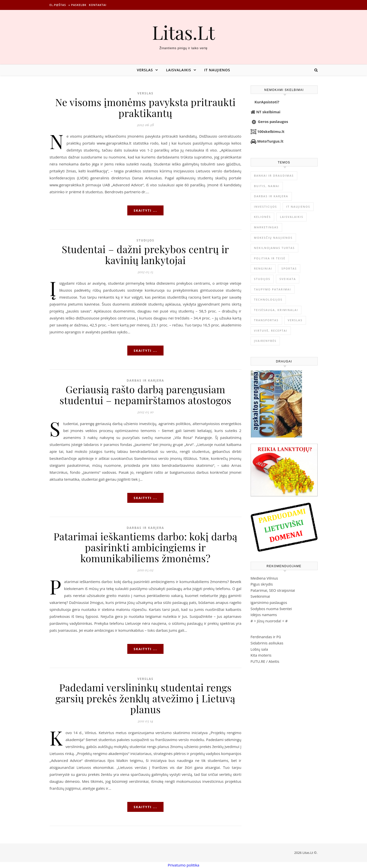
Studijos (145, 240)
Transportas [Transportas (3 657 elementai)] (266, 320)
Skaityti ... (145, 210)
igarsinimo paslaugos (269, 602)
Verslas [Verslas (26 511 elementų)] (295, 320)
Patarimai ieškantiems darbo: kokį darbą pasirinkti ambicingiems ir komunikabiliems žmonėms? (146, 547)
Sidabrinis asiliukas (267, 643)
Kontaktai (98, 5)
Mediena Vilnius (264, 578)
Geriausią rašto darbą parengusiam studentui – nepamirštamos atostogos (145, 395)
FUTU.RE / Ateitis (265, 661)
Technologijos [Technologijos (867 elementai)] (268, 299)
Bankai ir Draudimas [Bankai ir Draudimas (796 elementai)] (274, 176)
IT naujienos (217, 70)
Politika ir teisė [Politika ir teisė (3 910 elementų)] (270, 258)
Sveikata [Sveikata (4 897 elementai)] (288, 279)
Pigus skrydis (262, 584)
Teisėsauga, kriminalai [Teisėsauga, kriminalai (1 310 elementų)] (276, 310)
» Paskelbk (77, 5)
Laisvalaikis (179, 70)
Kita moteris (261, 655)
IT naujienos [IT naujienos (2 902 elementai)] (298, 207)
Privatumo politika (183, 865)
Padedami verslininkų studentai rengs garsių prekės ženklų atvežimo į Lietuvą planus (145, 698)
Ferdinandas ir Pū (266, 637)
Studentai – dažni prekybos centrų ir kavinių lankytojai (145, 255)
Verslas (145, 70)
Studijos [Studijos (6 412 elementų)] (262, 279)
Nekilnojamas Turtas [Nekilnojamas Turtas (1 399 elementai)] (274, 248)
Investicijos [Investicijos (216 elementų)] (266, 207)
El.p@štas (58, 5)
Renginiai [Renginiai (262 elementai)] (263, 268)
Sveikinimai (260, 596)
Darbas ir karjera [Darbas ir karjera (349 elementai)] (271, 196)
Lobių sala (259, 649)
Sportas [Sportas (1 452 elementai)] (289, 268)
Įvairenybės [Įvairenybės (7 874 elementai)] (265, 341)
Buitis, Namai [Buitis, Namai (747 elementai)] (267, 186)
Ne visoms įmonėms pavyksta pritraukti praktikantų (145, 107)
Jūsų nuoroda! (269, 621)
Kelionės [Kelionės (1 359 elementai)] (263, 217)
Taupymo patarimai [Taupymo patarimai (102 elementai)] (273, 289)
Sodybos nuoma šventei (271, 609)
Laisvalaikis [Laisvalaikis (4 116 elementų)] (292, 217)
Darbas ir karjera (145, 380)
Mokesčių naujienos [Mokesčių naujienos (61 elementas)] (273, 238)
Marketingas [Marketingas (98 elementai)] (266, 227)
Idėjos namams (264, 615)
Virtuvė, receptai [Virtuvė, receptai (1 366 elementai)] (271, 331)
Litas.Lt (183, 32)
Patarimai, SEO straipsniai (273, 590)
